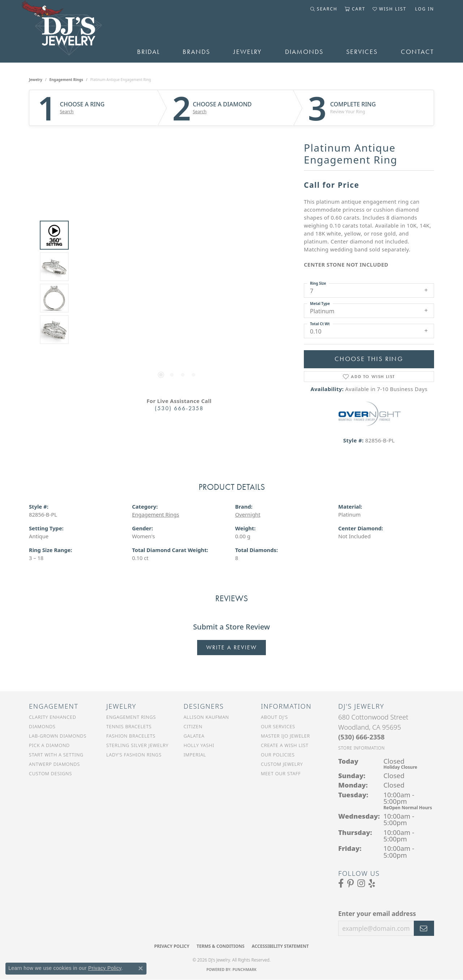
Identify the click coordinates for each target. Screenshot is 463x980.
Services (362, 52)
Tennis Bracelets (129, 726)
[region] (177, 283)
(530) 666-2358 (179, 408)
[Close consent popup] (141, 968)
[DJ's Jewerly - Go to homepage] (72, 31)
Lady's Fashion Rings (134, 755)
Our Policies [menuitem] (278, 755)
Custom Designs (50, 773)
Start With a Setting (56, 755)
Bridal (148, 52)
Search (67, 112)
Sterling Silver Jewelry (137, 745)
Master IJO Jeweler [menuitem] (285, 736)
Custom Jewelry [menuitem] (282, 764)
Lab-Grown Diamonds (58, 736)
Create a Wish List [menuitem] (285, 745)
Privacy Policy (172, 946)
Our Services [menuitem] (278, 726)
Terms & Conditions (220, 946)
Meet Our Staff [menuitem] (281, 773)
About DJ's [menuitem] (274, 717)
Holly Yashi (199, 745)
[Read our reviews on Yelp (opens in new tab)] (372, 883)
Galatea (194, 736)
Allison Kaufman (207, 717)
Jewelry (248, 52)
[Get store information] (362, 748)
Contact (417, 52)
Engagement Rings (66, 80)
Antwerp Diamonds (54, 764)
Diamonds (304, 52)
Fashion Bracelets (131, 736)
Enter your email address (377, 913)
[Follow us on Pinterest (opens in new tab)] (351, 883)
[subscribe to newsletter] (424, 928)
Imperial (195, 755)
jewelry (36, 80)
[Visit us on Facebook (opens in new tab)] (341, 883)
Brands (196, 52)
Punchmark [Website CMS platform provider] (245, 970)
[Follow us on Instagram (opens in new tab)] (361, 883)
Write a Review (231, 647)
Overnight (248, 514)
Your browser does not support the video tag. (177, 201)
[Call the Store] (361, 737)
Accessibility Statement (280, 946)
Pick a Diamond (49, 745)
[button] (324, 9)
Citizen (193, 726)
